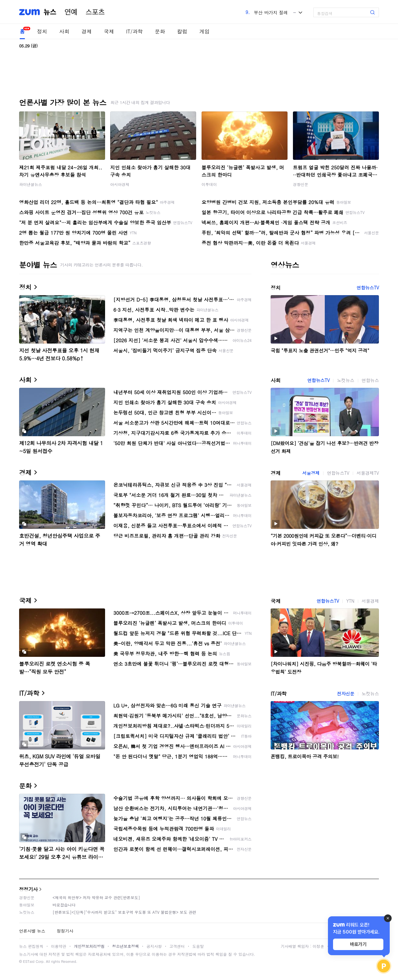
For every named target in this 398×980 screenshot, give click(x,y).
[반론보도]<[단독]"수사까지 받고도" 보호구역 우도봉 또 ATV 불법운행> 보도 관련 (124, 912)
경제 (87, 31)
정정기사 (28, 889)
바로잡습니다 (64, 905)
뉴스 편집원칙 (31, 946)
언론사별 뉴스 (32, 931)
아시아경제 (120, 184)
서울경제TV (368, 473)
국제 (109, 31)
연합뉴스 (370, 380)
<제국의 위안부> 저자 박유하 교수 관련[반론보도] (96, 897)
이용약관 (59, 946)
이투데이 (209, 184)
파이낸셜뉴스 (31, 184)
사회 (64, 31)
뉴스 (50, 12)
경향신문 (301, 184)
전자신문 (345, 693)
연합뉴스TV (368, 288)
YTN (350, 601)
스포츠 (95, 12)
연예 (71, 12)
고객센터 (177, 946)
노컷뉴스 (345, 380)
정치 (42, 31)
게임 (204, 31)
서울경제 (311, 473)
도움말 (198, 946)
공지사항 (154, 946)
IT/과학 (134, 31)
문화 (160, 31)
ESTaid (29, 961)
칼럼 (182, 31)
